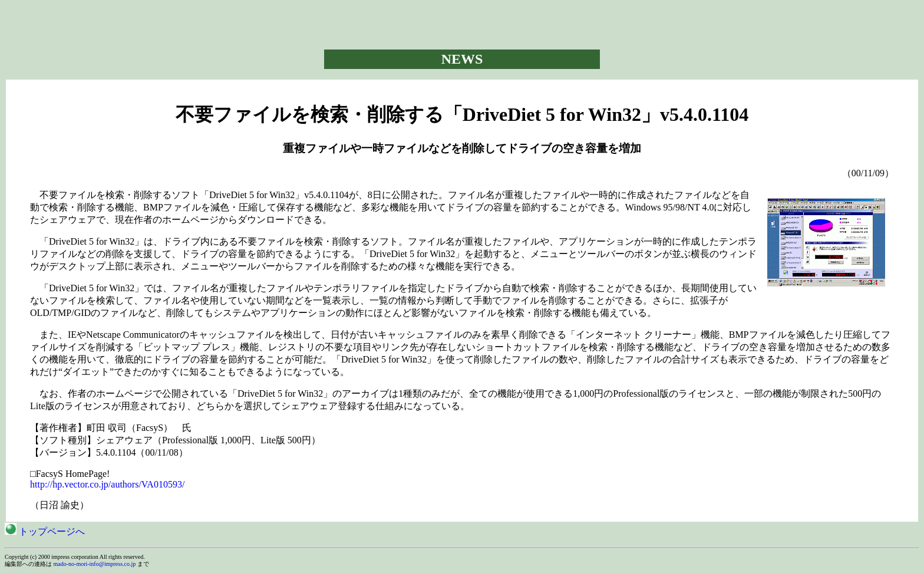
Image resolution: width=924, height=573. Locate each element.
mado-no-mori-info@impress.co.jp (95, 564)
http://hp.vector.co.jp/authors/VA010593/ (107, 484)
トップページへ (45, 531)
